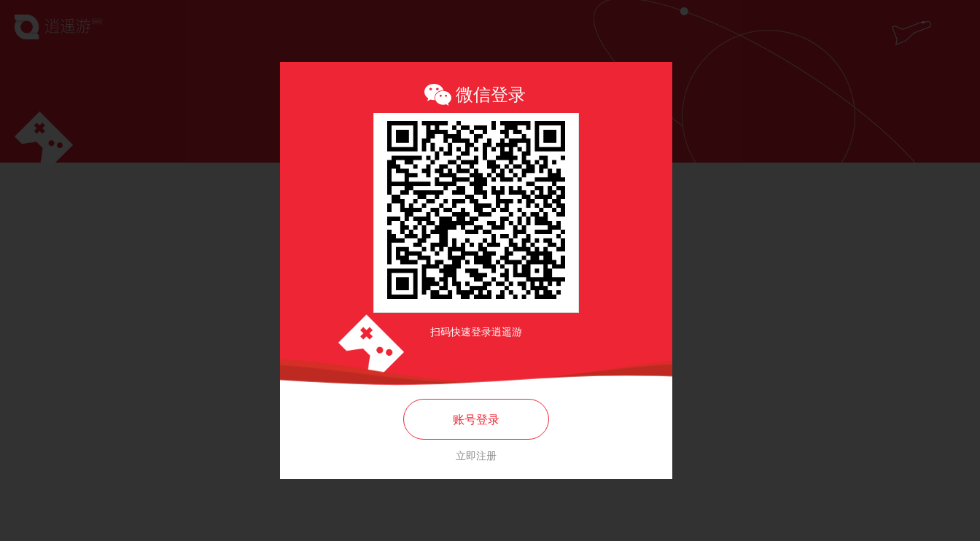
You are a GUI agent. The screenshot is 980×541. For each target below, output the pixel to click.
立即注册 (476, 456)
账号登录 (476, 420)
